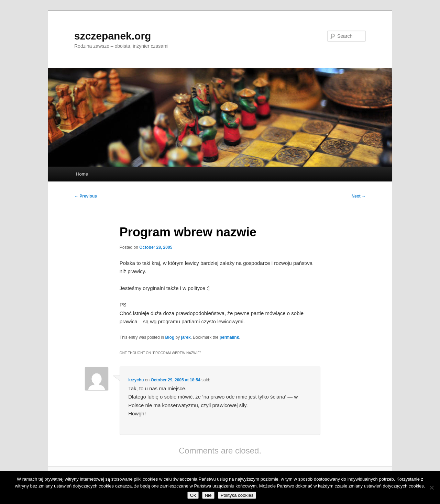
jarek (186, 337)
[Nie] (431, 488)
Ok (193, 495)
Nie (208, 495)
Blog (170, 337)
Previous (86, 196)
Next (359, 196)
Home (82, 174)
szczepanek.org (113, 36)
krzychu (136, 380)
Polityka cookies (237, 495)
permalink (229, 337)
